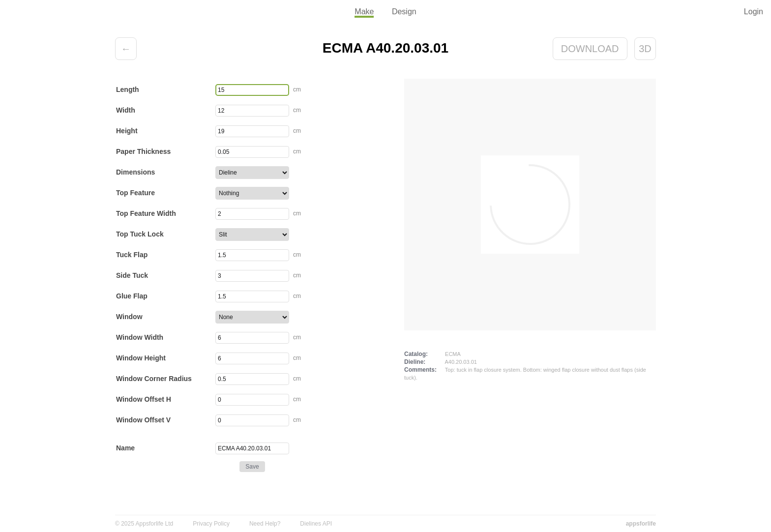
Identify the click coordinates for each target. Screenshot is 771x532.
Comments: (420, 370)
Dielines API (316, 524)
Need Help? (265, 524)
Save (252, 467)
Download (590, 49)
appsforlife (641, 524)
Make (364, 12)
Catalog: (416, 354)
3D (645, 49)
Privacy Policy (211, 524)
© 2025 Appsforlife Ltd (144, 524)
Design (404, 12)
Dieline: (415, 362)
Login (754, 12)
